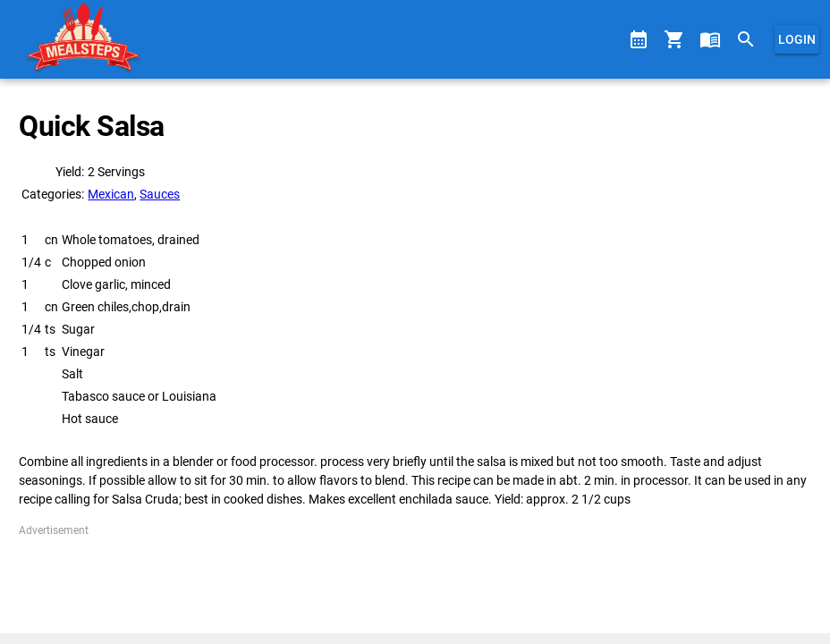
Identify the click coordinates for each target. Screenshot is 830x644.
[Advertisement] (415, 579)
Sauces (160, 194)
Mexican (111, 194)
